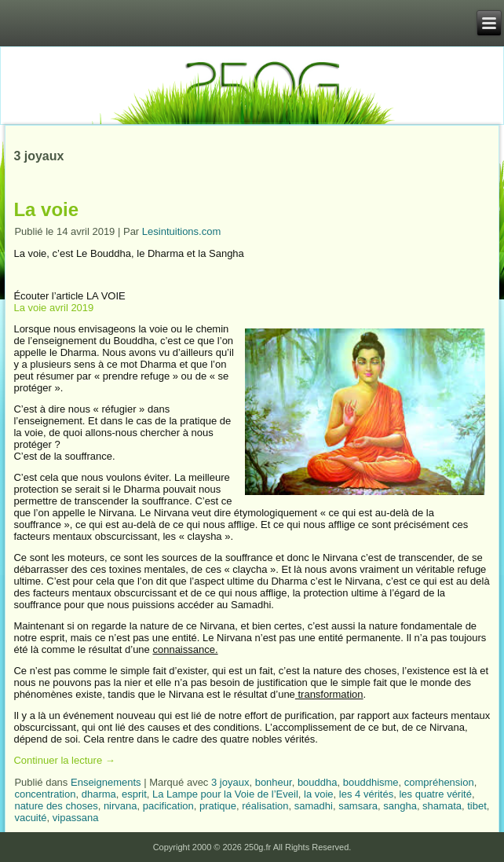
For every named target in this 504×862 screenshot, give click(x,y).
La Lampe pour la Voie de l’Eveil (225, 794)
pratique (218, 806)
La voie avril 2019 (53, 308)
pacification (168, 806)
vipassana (76, 818)
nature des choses (56, 806)
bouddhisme (371, 782)
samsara (358, 806)
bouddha (318, 782)
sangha (400, 806)
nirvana (121, 806)
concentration (45, 794)
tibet (477, 806)
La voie (46, 209)
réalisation (265, 806)
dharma (99, 794)
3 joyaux (230, 782)
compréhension (439, 782)
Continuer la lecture (64, 760)
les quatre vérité (435, 794)
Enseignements (106, 782)
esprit (134, 794)
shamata (442, 806)
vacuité (30, 818)
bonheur (274, 782)
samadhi (314, 806)
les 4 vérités (366, 794)
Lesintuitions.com (181, 231)
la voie (319, 794)
